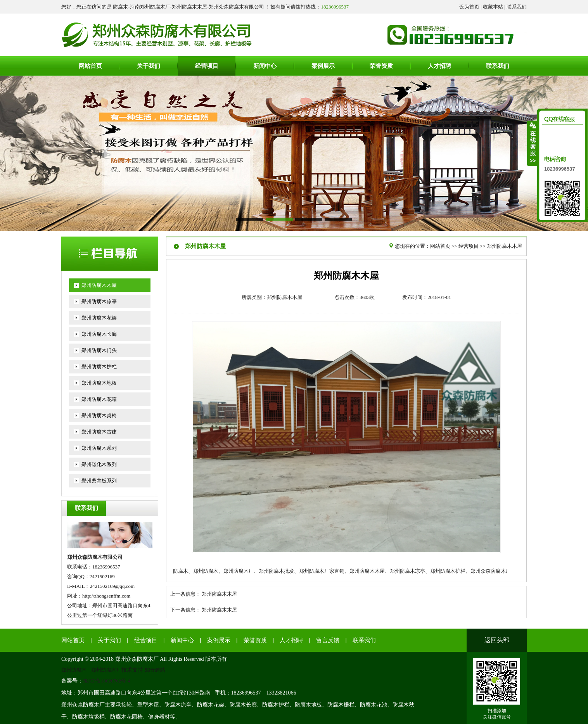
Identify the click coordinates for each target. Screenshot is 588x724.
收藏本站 (493, 7)
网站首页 (440, 246)
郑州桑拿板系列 (99, 481)
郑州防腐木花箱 (99, 399)
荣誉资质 (255, 640)
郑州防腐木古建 (99, 432)
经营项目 (469, 246)
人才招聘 (291, 640)
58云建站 (155, 670)
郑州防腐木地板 (99, 383)
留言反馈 (328, 640)
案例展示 (219, 640)
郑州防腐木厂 (106, 670)
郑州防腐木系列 (99, 448)
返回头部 (497, 640)
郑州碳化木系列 (99, 464)
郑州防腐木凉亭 (99, 302)
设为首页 (469, 7)
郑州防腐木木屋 (99, 285)
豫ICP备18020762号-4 (107, 681)
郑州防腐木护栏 (99, 367)
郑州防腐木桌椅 (99, 416)
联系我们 (517, 7)
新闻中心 (182, 640)
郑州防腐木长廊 (99, 334)
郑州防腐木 (74, 670)
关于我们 (109, 640)
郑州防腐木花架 (99, 318)
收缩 (533, 143)
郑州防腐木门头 (99, 350)
